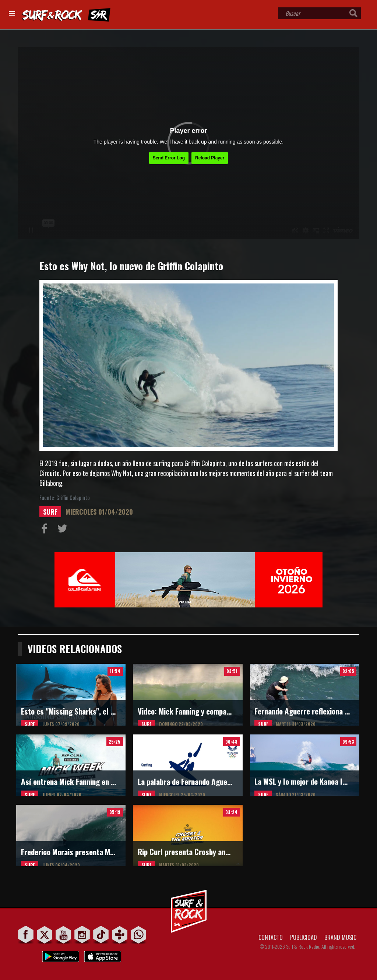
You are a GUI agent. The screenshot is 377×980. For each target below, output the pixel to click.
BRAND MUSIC (340, 937)
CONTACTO (271, 937)
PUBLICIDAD (304, 937)
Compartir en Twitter (64, 530)
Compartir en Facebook (46, 530)
